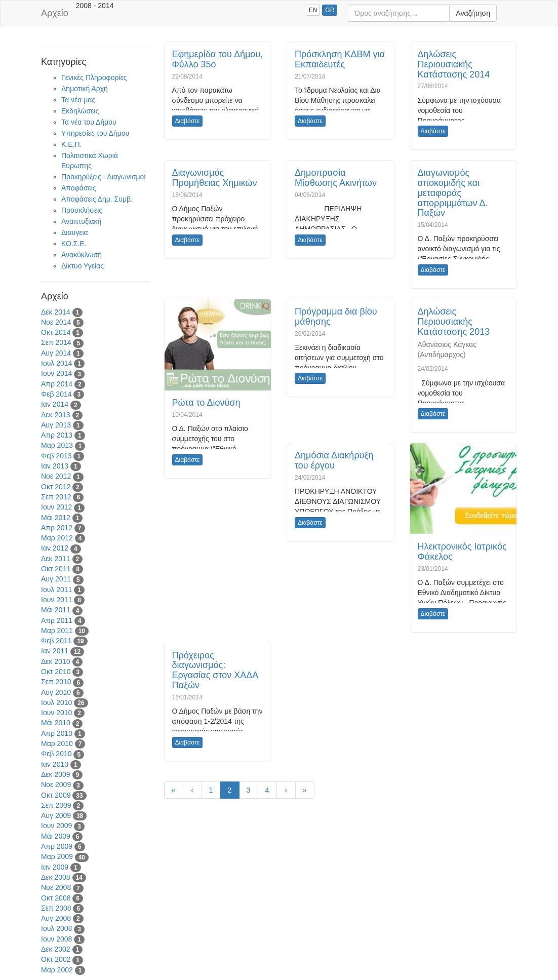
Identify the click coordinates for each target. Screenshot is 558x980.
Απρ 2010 (57, 733)
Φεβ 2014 (56, 394)
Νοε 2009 (56, 785)
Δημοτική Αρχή (85, 89)
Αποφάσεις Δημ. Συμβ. (97, 199)
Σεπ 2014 (56, 342)
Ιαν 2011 (55, 651)
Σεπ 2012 (56, 497)
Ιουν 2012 (56, 507)
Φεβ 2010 (56, 754)
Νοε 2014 (56, 322)
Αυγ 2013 (56, 425)
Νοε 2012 (56, 476)
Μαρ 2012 (57, 538)
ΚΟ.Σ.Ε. (74, 244)
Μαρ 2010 (57, 743)
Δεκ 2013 (56, 415)
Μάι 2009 (56, 836)
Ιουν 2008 (56, 939)
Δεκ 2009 (56, 774)
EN (313, 10)
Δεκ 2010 (56, 661)
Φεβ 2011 (56, 641)
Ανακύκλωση (82, 255)
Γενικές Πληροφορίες (94, 77)
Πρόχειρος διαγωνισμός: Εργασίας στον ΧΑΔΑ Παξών (215, 670)
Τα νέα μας (78, 100)
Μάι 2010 (56, 723)
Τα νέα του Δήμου (89, 122)
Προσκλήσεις (82, 210)
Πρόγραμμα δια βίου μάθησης (336, 317)
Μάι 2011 (56, 610)
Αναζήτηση (473, 13)
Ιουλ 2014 (56, 363)
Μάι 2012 (56, 518)
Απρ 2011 (57, 620)
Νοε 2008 (56, 887)
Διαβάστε (188, 121)
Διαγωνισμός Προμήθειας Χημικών (215, 178)
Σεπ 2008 (56, 908)
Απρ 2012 (57, 528)
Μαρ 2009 (57, 856)
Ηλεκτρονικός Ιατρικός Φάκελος (462, 552)
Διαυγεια (75, 232)
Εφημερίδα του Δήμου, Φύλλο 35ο (218, 59)
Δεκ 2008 (56, 877)
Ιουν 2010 (56, 713)
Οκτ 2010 (56, 672)
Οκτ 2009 (56, 795)
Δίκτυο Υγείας (83, 266)
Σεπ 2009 (56, 805)
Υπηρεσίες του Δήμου (95, 133)
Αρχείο (55, 13)
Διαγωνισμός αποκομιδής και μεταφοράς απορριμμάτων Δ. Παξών (453, 193)
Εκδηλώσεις (80, 111)
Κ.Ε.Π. (71, 144)
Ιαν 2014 (55, 404)
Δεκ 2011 (56, 559)
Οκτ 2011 (56, 569)
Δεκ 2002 (56, 949)
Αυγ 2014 (56, 353)
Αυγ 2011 (56, 579)
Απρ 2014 (57, 384)
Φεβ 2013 (56, 456)
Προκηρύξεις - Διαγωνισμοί (104, 177)
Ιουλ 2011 (56, 590)
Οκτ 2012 (56, 487)
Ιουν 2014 (56, 373)
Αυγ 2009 (56, 815)
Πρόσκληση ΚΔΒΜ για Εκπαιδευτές (340, 59)
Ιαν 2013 (55, 466)
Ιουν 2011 (56, 600)
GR (330, 10)
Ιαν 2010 (55, 764)
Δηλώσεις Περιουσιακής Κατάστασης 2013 (454, 322)
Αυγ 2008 (56, 918)
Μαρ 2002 (57, 970)
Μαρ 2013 (57, 445)
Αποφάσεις (79, 188)
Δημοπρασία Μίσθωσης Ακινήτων (336, 178)
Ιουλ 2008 (56, 928)
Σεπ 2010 (56, 682)
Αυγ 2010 (56, 692)
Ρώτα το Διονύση (206, 403)
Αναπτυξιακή (81, 221)
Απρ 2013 (57, 435)
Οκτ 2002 (56, 959)
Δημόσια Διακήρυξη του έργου (334, 460)
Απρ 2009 (57, 846)
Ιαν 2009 (55, 867)
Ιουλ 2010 (56, 702)
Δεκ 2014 (56, 312)
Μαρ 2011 (57, 631)
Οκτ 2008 (56, 898)
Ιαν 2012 (55, 548)
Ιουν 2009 (56, 826)
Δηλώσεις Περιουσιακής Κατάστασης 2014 (454, 64)
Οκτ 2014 (56, 332)
